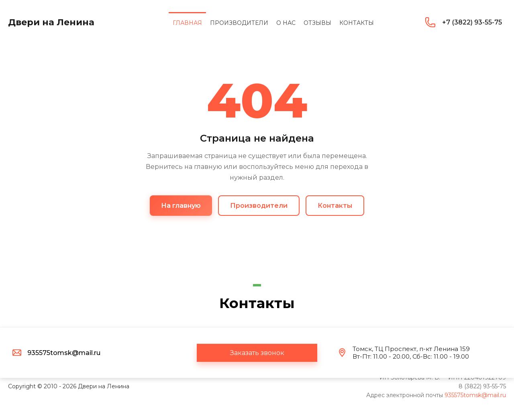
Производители (259, 206)
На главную (181, 206)
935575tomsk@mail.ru (475, 395)
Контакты (335, 206)
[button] (257, 353)
